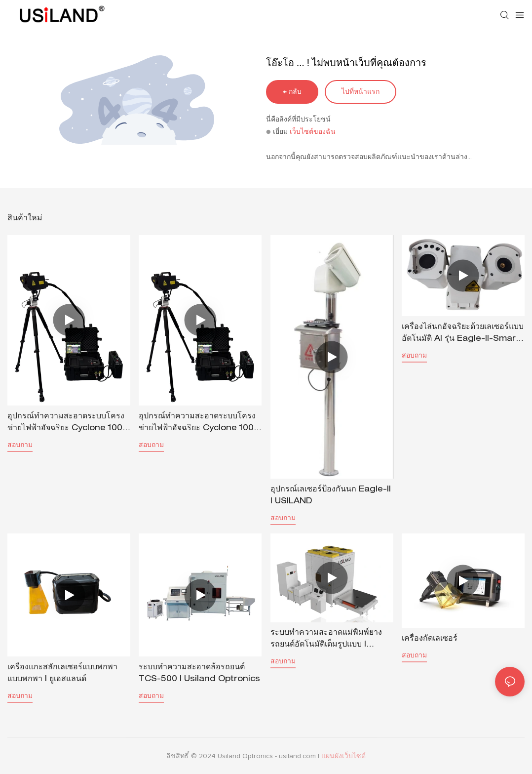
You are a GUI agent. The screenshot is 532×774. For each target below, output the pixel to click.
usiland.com (298, 756)
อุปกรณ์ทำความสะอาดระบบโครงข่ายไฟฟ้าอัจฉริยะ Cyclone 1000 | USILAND (199, 424)
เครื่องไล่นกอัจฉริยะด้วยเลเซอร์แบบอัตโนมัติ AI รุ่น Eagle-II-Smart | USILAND (463, 334)
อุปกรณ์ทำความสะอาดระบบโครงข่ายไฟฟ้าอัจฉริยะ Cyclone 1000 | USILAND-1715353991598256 (68, 424)
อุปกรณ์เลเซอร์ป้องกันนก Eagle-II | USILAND (331, 496)
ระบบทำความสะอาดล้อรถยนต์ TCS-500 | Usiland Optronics (199, 674)
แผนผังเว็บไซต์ (343, 756)
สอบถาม (20, 445)
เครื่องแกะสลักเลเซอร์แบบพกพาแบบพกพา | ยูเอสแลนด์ (62, 674)
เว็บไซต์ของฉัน (313, 132)
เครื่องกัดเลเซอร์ (430, 639)
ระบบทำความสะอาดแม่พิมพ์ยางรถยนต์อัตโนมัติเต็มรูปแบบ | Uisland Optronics (326, 640)
